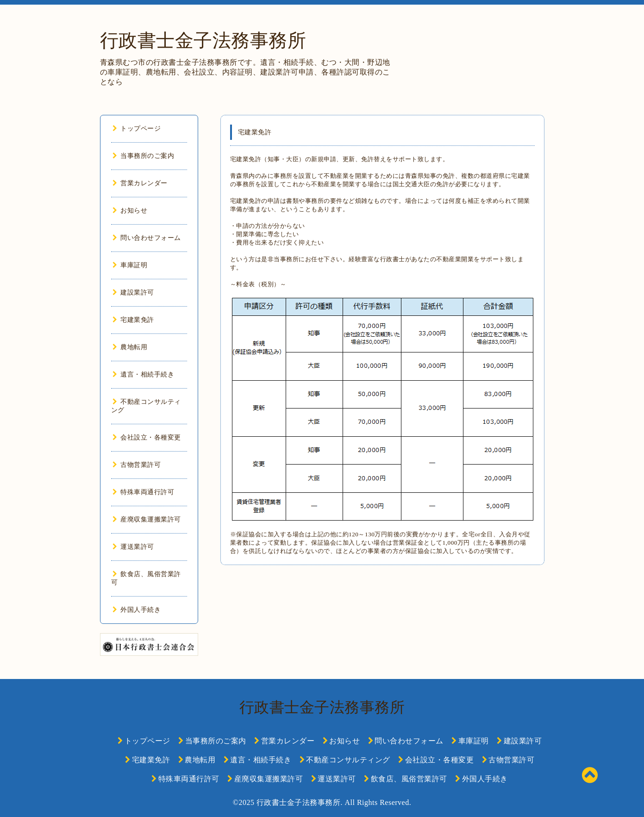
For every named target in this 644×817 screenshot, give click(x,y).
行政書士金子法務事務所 (203, 41)
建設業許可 (133, 292)
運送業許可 (133, 547)
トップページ (137, 129)
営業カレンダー (140, 183)
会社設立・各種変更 (147, 437)
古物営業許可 (137, 465)
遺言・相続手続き (144, 374)
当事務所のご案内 (144, 156)
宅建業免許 (133, 320)
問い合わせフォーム (147, 238)
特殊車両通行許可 (144, 492)
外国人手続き (137, 610)
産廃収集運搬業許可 (147, 519)
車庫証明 (130, 265)
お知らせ (130, 211)
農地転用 (130, 347)
